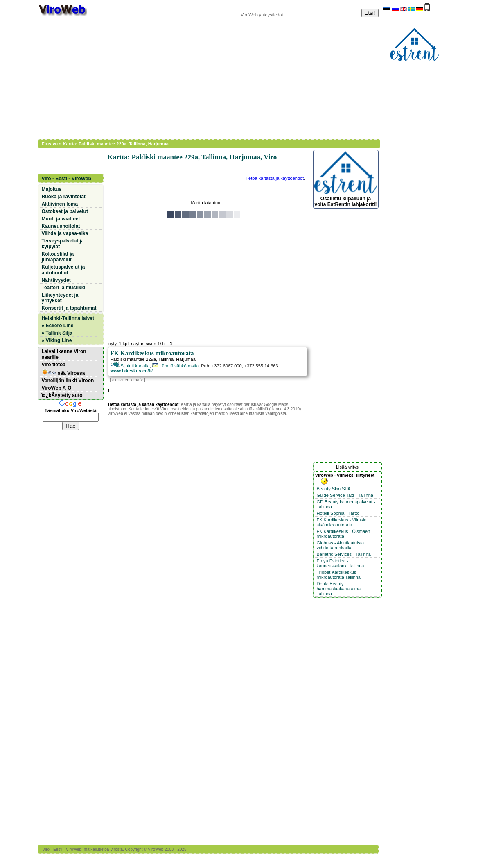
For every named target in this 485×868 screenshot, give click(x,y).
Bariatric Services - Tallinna (344, 554)
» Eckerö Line (58, 326)
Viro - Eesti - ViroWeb (67, 179)
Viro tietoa (54, 365)
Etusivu (50, 144)
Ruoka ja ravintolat (64, 197)
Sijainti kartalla (130, 366)
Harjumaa (186, 359)
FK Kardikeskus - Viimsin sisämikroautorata (342, 522)
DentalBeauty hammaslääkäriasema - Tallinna (340, 589)
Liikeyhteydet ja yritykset (60, 298)
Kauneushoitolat (61, 226)
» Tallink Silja (57, 333)
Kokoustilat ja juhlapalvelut (58, 257)
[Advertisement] (204, 78)
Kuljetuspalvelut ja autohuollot (63, 270)
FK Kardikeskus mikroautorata (152, 353)
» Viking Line (57, 340)
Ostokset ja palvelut (65, 211)
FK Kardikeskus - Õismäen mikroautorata (344, 534)
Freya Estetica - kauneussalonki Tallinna (341, 563)
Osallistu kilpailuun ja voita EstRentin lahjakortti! (346, 179)
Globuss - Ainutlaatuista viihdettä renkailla (341, 545)
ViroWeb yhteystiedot (262, 15)
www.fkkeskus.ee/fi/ (132, 371)
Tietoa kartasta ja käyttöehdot (274, 178)
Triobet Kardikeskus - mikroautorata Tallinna (339, 575)
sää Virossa (63, 373)
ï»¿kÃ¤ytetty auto (62, 395)
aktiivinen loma (126, 380)
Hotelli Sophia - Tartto (338, 513)
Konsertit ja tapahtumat (69, 308)
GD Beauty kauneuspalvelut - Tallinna (346, 504)
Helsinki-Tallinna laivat (68, 318)
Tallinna (166, 359)
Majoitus (52, 189)
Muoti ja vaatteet (61, 219)
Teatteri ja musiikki (64, 288)
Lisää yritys (347, 467)
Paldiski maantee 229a (133, 359)
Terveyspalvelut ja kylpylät (63, 244)
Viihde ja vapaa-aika (65, 233)
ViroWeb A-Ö (57, 388)
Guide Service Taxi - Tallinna (345, 495)
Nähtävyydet (56, 280)
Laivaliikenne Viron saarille (64, 354)
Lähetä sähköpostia (175, 366)
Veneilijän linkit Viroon (68, 381)
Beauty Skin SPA (334, 489)
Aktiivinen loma (60, 204)
